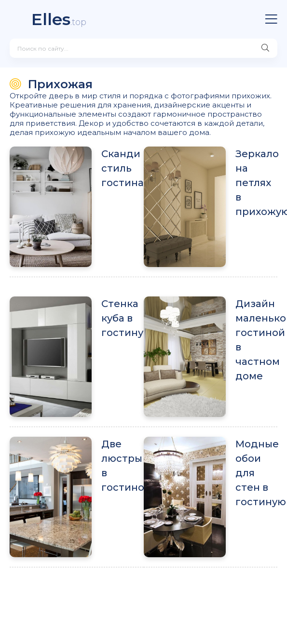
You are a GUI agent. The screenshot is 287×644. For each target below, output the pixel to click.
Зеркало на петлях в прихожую (257, 183)
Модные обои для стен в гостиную (257, 473)
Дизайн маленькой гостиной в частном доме (257, 340)
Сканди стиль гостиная (123, 168)
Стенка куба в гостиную (123, 318)
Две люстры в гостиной (123, 466)
